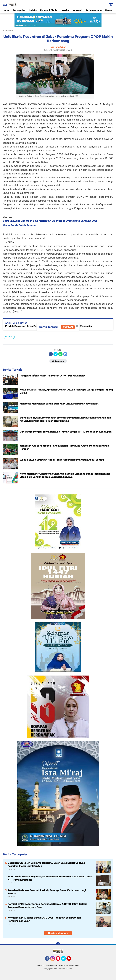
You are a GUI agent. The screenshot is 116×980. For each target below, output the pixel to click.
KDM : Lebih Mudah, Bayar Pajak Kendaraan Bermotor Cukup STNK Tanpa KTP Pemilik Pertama (50, 878)
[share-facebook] (51, 354)
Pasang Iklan (52, 965)
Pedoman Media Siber (69, 965)
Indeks (33, 10)
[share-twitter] (56, 354)
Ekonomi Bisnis (48, 10)
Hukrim (65, 10)
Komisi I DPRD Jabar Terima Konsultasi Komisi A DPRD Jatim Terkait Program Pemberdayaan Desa (47, 906)
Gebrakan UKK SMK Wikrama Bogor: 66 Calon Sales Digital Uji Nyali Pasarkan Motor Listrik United (46, 864)
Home (6, 10)
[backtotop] (58, 945)
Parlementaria (94, 10)
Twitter (65, 960)
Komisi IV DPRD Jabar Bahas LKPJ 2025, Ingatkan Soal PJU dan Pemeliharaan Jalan (44, 919)
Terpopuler (19, 10)
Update (68, 327)
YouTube (71, 960)
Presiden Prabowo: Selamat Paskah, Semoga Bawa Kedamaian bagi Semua (47, 892)
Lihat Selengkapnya (58, 933)
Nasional (77, 10)
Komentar (58, 361)
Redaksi (40, 965)
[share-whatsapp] (60, 354)
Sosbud (9, 337)
